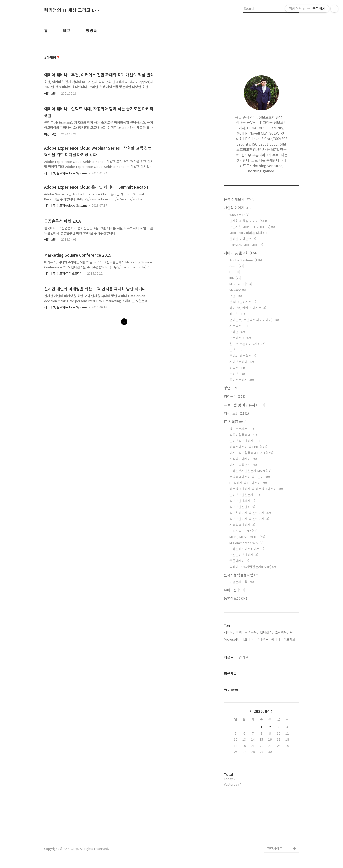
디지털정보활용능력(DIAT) (251, 453)
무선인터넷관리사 (244, 555)
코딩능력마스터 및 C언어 (250, 477)
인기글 (244, 657)
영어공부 (235, 396)
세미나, (229, 632)
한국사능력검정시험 (242, 575)
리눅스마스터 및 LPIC (248, 447)
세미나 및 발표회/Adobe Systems (66, 173)
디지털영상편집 (243, 465)
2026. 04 (261, 711)
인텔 (237, 350)
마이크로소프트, (247, 632)
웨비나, (276, 639)
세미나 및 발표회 (241, 253)
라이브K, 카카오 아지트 (248, 308)
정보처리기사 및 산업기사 (250, 513)
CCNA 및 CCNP (243, 531)
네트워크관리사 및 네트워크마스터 (256, 489)
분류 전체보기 (239, 199)
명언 (231, 388)
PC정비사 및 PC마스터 (248, 483)
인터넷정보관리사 (246, 441)
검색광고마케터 (243, 459)
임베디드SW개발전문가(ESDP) (253, 567)
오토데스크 (240, 338)
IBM (235, 278)
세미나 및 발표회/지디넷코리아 (63, 273)
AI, (292, 632)
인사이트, (281, 632)
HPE (235, 272)
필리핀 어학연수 (243, 239)
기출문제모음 (242, 582)
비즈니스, (248, 639)
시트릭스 (240, 326)
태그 (67, 30)
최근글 (229, 657)
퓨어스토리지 (242, 380)
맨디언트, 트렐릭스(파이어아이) (254, 320)
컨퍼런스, (266, 632)
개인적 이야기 (238, 208)
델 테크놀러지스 (243, 302)
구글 (236, 296)
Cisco (237, 266)
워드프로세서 (242, 429)
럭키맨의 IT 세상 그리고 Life (72, 10)
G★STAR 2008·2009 (246, 245)
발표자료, (290, 639)
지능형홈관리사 (242, 525)
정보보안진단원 (242, 507)
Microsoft (241, 284)
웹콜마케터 (239, 561)
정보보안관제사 (242, 501)
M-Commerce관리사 (246, 543)
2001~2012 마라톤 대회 (249, 233)
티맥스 (237, 368)
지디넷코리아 (242, 362)
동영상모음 (236, 598)
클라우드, (263, 639)
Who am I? (239, 215)
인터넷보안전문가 (245, 495)
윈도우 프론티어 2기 (247, 344)
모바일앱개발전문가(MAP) (250, 471)
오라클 (237, 332)
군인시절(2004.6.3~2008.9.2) (252, 227)
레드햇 (237, 314)
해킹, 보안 (50, 93)
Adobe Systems (246, 260)
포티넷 (237, 374)
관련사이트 (275, 848)
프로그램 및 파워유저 (245, 405)
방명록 (91, 30)
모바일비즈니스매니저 (247, 549)
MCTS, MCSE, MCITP (247, 537)
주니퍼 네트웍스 (243, 356)
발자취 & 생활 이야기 (248, 221)
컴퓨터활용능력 (243, 435)
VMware (239, 290)
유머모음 (235, 590)
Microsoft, (232, 639)
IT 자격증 (235, 422)
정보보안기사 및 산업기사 (249, 519)
